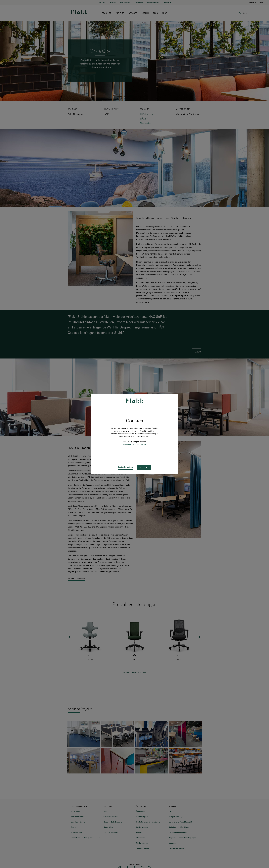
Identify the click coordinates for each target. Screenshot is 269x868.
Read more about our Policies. (134, 444)
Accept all (144, 467)
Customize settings (126, 467)
